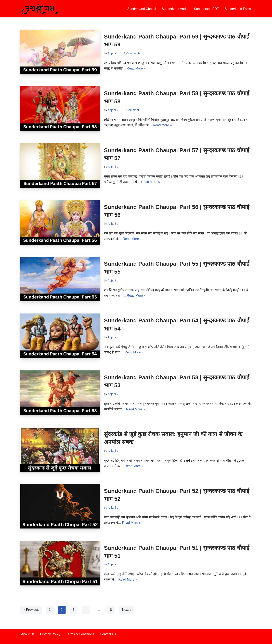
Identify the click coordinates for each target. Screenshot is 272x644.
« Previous (31, 610)
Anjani (112, 53)
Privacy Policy (50, 634)
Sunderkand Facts (238, 9)
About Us (28, 634)
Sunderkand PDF (206, 9)
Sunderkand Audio (175, 9)
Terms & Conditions (80, 634)
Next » (127, 610)
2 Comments (132, 53)
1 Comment (131, 110)
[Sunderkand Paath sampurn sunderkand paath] (41, 9)
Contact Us (108, 634)
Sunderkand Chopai (142, 9)
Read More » (136, 68)
